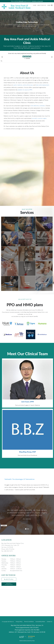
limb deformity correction (38, 106)
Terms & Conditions (29, 622)
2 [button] (27, 529)
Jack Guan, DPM (28, 402)
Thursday (12, 565)
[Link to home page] (22, 7)
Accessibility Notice (40, 622)
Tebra (33, 641)
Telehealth (21, 1)
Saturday (12, 569)
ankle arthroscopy (28, 85)
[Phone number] (9, 579)
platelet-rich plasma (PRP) (25, 90)
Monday (12, 559)
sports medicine (18, 85)
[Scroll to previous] (2, 57)
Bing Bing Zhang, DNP (28, 452)
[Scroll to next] (52, 57)
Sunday (12, 571)
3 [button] (28, 529)
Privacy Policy (19, 622)
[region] (27, 513)
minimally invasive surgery (39, 118)
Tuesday (12, 561)
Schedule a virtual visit (37, 1)
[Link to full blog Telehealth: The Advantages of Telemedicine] (27, 479)
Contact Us (49, 622)
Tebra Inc (12, 622)
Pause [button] (1, 61)
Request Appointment (9, 584)
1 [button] (26, 529)
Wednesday (12, 563)
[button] (52, 5)
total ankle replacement (42, 85)
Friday (12, 567)
